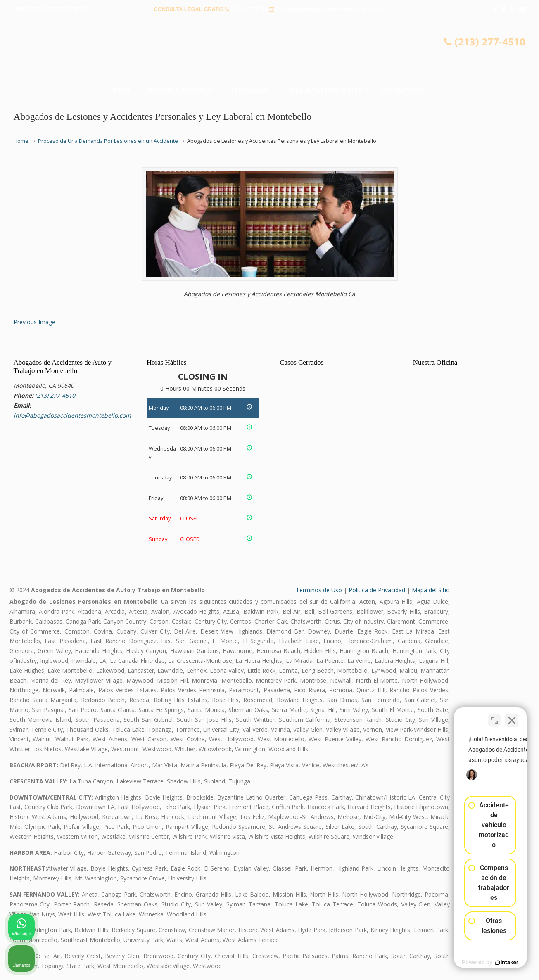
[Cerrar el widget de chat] (512, 716)
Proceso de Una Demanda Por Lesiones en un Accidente (108, 141)
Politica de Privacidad (377, 590)
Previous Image (34, 322)
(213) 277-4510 (249, 9)
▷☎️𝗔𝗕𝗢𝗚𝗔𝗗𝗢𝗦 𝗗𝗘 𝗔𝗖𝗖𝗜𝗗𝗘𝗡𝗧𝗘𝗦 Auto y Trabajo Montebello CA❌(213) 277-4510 (270, 52)
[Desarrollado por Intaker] (469, 963)
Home (21, 141)
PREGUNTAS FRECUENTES (51, 9)
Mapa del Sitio (431, 590)
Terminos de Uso (319, 590)
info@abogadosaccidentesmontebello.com (331, 9)
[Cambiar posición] (494, 716)
